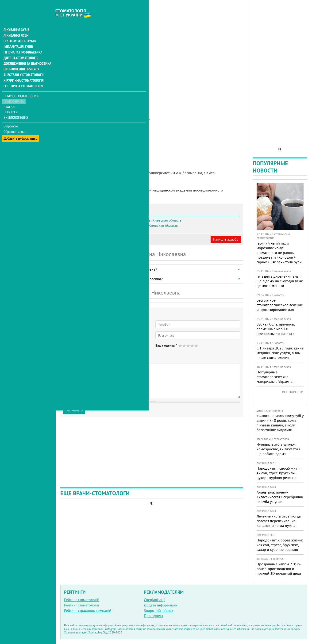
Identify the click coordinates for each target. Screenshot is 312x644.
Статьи (10, 97)
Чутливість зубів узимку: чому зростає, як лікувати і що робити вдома (278, 449)
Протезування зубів (19, 31)
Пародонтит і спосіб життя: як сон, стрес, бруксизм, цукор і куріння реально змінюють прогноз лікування (279, 478)
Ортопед (118, 90)
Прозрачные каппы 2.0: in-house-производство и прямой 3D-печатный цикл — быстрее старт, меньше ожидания (279, 573)
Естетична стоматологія (23, 76)
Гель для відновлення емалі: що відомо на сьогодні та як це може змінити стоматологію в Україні (280, 283)
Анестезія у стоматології (23, 65)
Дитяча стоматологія (20, 48)
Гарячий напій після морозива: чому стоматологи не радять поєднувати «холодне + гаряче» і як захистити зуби (279, 253)
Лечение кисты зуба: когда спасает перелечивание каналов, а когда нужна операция (279, 523)
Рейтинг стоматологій (82, 600)
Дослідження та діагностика (26, 54)
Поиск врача (14, 91)
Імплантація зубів (18, 37)
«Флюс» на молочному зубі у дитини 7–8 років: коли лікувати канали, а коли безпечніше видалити (280, 423)
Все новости (293, 392)
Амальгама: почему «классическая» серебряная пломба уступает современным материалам (280, 499)
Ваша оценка (166, 345)
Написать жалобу (226, 239)
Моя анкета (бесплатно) (83, 239)
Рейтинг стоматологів (82, 605)
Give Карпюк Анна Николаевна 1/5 (180, 346)
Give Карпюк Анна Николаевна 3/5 (188, 346)
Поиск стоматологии (21, 86)
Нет (84, 349)
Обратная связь (15, 122)
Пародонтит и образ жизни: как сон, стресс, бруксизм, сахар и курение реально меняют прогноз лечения (280, 547)
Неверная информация (125, 239)
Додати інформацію (160, 605)
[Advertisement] (152, 33)
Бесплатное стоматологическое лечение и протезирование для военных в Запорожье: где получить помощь (280, 310)
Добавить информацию (21, 127)
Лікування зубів (16, 20)
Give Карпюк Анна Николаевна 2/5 (184, 346)
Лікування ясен (16, 25)
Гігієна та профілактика (23, 42)
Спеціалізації (155, 600)
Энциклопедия (16, 107)
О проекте (11, 116)
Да (72, 349)
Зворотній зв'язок (159, 610)
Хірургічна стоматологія (23, 70)
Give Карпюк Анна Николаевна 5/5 (196, 346)
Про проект (154, 616)
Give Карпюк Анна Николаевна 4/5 (192, 346)
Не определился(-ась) (110, 349)
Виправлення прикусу (21, 59)
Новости (11, 102)
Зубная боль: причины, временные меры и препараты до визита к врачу (276, 331)
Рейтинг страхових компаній (88, 610)
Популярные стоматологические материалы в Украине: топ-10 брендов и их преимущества (275, 381)
